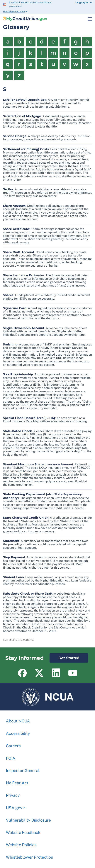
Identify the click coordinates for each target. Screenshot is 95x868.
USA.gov (14, 806)
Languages (82, 2)
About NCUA (18, 719)
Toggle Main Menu (88, 19)
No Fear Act (17, 781)
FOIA (11, 756)
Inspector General (23, 769)
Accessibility (18, 731)
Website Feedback (23, 831)
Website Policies (21, 843)
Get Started (64, 657)
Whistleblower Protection (30, 855)
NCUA (48, 697)
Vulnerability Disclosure (28, 818)
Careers (13, 744)
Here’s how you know (14, 12)
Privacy (13, 793)
